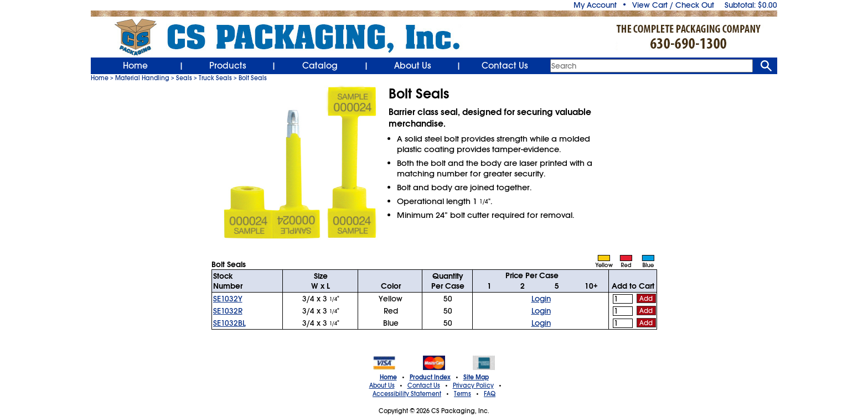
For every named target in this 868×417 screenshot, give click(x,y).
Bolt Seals (253, 78)
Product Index (430, 377)
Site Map (476, 377)
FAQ (490, 394)
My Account (595, 5)
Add (646, 299)
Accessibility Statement (407, 394)
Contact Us (505, 66)
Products (228, 66)
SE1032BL (229, 323)
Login (541, 299)
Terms (463, 394)
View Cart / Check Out (673, 5)
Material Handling (142, 78)
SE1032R (228, 311)
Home (135, 66)
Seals (184, 78)
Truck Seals (215, 78)
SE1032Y (228, 299)
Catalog (320, 66)
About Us (413, 66)
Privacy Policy (473, 385)
